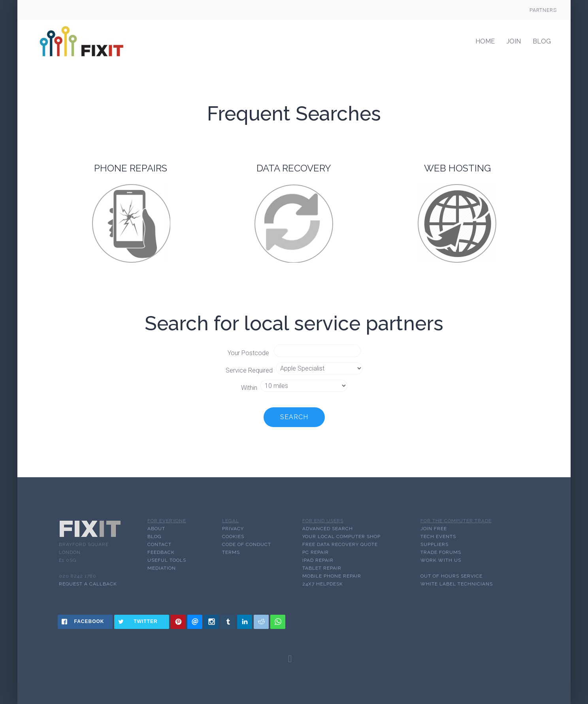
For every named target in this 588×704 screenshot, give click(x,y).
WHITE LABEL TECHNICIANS (457, 584)
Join (514, 41)
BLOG (155, 536)
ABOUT (156, 529)
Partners (543, 10)
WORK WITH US (441, 560)
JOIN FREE (434, 529)
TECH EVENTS (438, 536)
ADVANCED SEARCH (328, 529)
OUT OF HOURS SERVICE (451, 576)
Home (485, 41)
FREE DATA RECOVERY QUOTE (340, 544)
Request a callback (88, 584)
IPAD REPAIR (318, 560)
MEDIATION (162, 568)
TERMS (231, 552)
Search (294, 417)
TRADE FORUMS (441, 552)
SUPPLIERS (434, 544)
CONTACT (159, 544)
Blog (542, 41)
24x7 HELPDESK (323, 584)
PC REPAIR (316, 552)
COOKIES (233, 536)
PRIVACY (233, 529)
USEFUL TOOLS (167, 560)
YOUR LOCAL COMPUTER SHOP (341, 536)
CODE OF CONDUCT (247, 544)
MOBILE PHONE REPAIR (332, 576)
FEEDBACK (161, 552)
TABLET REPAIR (322, 568)
